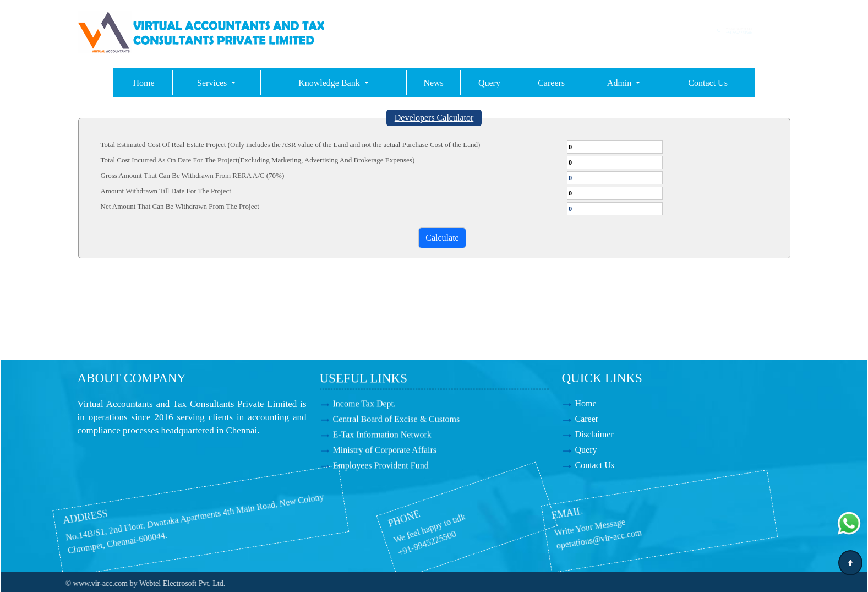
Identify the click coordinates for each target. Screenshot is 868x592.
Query (489, 83)
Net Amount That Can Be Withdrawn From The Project (180, 206)
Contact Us (708, 83)
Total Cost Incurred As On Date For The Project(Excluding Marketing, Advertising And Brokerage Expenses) (258, 160)
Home (144, 83)
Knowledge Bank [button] (330, 83)
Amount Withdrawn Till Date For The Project (166, 191)
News (433, 83)
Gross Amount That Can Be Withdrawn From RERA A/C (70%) (193, 175)
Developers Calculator (434, 118)
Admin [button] (620, 83)
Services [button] (213, 83)
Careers (551, 83)
